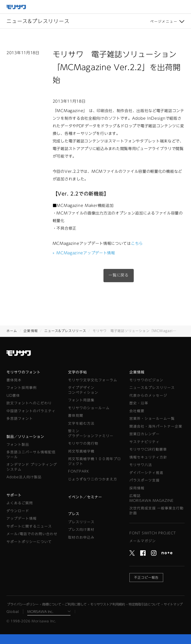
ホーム (12, 331)
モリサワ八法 (141, 465)
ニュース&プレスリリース (65, 331)
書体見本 (14, 380)
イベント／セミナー (85, 497)
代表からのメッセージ (148, 396)
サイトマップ (173, 604)
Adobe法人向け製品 (24, 477)
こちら (137, 243)
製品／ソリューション (25, 437)
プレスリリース (81, 522)
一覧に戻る (119, 275)
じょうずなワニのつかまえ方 (93, 479)
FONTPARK (79, 471)
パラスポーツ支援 (145, 480)
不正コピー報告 (146, 577)
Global (13, 612)
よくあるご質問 (20, 503)
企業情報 (31, 331)
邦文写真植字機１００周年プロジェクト (95, 461)
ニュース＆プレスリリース (152, 388)
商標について (52, 604)
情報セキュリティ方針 (148, 457)
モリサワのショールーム (89, 408)
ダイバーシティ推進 (146, 473)
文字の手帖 (78, 372)
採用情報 (137, 488)
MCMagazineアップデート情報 (84, 253)
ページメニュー (164, 21)
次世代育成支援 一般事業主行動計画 (157, 511)
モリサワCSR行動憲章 (148, 449)
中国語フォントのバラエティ (31, 411)
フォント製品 (18, 445)
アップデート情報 (22, 518)
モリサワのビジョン (146, 380)
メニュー (184, 7)
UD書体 (13, 396)
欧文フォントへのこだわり (29, 403)
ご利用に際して (76, 604)
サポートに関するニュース (29, 526)
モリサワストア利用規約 (108, 604)
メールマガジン (143, 541)
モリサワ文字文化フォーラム (93, 380)
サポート (14, 495)
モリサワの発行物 (83, 443)
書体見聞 (76, 416)
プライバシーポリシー (23, 604)
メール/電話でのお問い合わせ (32, 534)
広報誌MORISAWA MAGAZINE (152, 498)
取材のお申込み (81, 537)
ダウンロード (18, 511)
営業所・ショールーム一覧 (152, 419)
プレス (74, 514)
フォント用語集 (81, 400)
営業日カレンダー (145, 434)
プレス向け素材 (81, 530)
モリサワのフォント (24, 372)
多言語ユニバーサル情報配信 (31, 455)
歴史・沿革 (139, 403)
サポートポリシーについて (29, 542)
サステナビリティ (145, 442)
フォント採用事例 (22, 388)
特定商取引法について (144, 604)
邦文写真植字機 (81, 451)
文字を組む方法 (81, 423)
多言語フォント (20, 419)
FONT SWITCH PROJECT (153, 533)
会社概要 (137, 411)
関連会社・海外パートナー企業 (156, 426)
